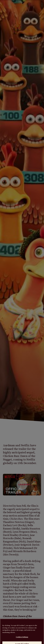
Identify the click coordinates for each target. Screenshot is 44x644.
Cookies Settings (22, 638)
